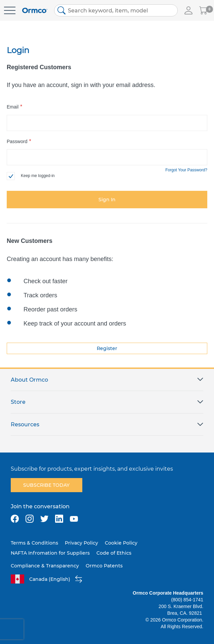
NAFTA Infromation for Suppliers (50, 553)
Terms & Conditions (34, 543)
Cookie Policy (121, 543)
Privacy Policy (81, 543)
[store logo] (35, 11)
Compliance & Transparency (45, 566)
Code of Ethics (114, 553)
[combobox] (116, 10)
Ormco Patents (104, 566)
